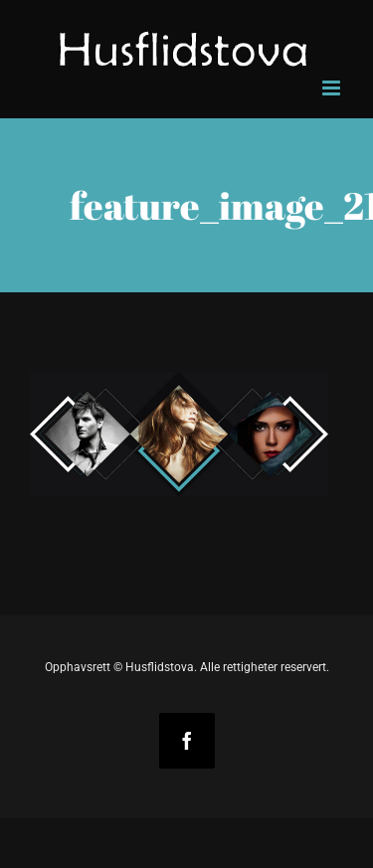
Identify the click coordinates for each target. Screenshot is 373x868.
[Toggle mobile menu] (333, 88)
